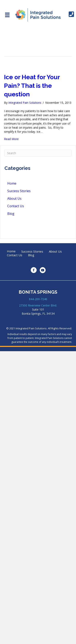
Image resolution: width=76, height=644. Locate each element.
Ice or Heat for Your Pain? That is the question (32, 86)
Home (12, 183)
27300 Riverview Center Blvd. (38, 305)
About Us (14, 198)
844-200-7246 (38, 299)
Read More (11, 139)
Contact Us (16, 206)
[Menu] (7, 15)
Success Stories (19, 191)
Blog (11, 214)
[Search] (38, 153)
